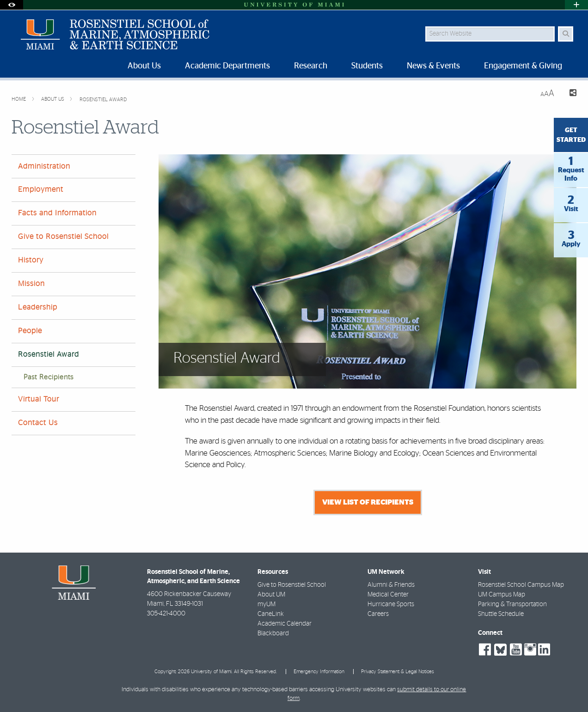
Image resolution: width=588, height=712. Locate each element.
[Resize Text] (547, 94)
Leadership (38, 307)
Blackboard (273, 633)
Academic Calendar (285, 624)
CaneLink (271, 614)
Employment (41, 189)
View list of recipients (368, 502)
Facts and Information (57, 213)
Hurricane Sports (391, 604)
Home (19, 99)
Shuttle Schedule (501, 614)
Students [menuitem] (367, 66)
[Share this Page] (569, 94)
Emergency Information (319, 672)
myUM (266, 604)
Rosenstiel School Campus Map (521, 585)
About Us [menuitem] (144, 66)
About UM (271, 595)
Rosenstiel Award (103, 100)
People (30, 331)
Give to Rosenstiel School (63, 237)
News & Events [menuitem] (433, 66)
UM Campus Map (502, 595)
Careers (378, 614)
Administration (44, 166)
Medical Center (388, 595)
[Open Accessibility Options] (12, 5)
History (31, 260)
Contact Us (38, 423)
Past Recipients (49, 377)
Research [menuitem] (311, 66)
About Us (53, 99)
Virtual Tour (39, 399)
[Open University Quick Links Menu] (576, 5)
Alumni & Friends (391, 585)
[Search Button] (566, 34)
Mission (31, 284)
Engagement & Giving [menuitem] (523, 66)
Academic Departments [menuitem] (227, 66)
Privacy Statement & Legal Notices (398, 672)
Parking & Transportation (512, 604)
